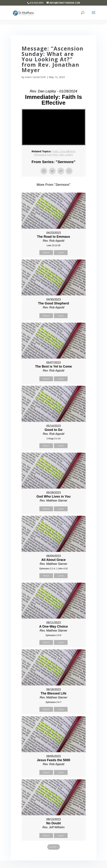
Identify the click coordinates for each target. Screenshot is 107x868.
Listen (61, 253)
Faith (55, 151)
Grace (63, 151)
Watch (46, 253)
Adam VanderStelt (35, 77)
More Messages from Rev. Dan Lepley (55, 153)
